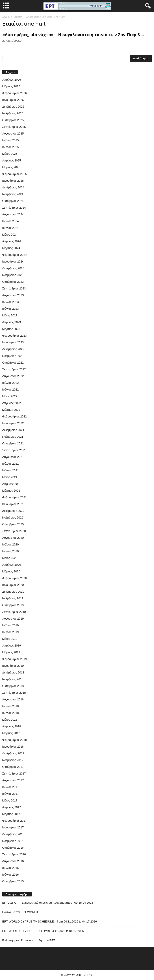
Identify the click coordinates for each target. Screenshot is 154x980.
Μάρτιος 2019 (11, 652)
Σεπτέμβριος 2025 (14, 127)
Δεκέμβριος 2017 (13, 753)
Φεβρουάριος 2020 (14, 578)
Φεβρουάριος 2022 (14, 416)
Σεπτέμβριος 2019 (14, 612)
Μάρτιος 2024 (11, 248)
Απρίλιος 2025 (12, 160)
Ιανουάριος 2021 (13, 504)
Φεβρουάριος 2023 (14, 336)
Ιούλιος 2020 (10, 544)
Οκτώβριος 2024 (13, 201)
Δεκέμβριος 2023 (13, 268)
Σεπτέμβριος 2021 (14, 450)
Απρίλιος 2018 (12, 726)
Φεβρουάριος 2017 (14, 821)
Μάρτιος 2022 (11, 410)
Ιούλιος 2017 (10, 787)
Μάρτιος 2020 (11, 571)
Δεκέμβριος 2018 (13, 672)
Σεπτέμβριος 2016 (14, 854)
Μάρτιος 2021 (11, 491)
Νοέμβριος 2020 (13, 518)
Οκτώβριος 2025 (13, 120)
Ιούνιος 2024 (10, 228)
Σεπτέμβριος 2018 (14, 693)
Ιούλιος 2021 (10, 464)
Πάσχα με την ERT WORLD (21, 912)
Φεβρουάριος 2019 (14, 659)
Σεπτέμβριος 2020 (14, 531)
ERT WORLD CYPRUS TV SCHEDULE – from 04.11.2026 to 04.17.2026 (50, 922)
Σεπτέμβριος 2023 (14, 288)
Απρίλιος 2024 (12, 241)
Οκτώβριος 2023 (13, 282)
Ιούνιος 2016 (10, 875)
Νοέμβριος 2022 (13, 356)
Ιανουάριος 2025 (13, 181)
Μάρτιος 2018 (11, 733)
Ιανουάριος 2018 (13, 747)
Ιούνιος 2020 (10, 551)
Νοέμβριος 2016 (13, 841)
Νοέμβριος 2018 (13, 679)
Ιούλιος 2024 (10, 221)
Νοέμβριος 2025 (13, 113)
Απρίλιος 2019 (12, 646)
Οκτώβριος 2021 (13, 443)
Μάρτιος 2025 (11, 167)
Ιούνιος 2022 (10, 390)
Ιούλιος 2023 (10, 302)
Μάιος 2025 (10, 154)
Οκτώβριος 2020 (13, 524)
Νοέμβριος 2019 (13, 598)
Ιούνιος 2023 (10, 309)
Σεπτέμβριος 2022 (14, 369)
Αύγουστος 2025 (13, 134)
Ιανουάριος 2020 (13, 585)
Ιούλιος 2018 (10, 706)
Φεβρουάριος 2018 (14, 740)
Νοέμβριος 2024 (13, 194)
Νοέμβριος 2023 (13, 275)
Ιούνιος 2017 (10, 794)
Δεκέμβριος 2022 (13, 349)
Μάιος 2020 (10, 558)
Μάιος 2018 (10, 720)
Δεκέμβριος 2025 (13, 107)
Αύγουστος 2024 (13, 214)
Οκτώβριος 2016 (13, 848)
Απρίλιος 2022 (12, 403)
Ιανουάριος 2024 (13, 262)
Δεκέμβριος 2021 (13, 430)
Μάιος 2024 (10, 235)
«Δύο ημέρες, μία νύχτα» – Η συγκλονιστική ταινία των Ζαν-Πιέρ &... (73, 35)
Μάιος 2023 (10, 315)
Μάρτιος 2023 (11, 329)
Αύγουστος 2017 (13, 780)
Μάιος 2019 (10, 639)
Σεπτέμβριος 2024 (14, 208)
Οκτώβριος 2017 (13, 767)
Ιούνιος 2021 (10, 470)
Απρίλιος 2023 (12, 322)
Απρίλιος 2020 (12, 565)
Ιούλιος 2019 (10, 625)
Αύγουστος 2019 (13, 619)
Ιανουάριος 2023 (13, 342)
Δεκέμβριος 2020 (13, 511)
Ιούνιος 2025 (10, 147)
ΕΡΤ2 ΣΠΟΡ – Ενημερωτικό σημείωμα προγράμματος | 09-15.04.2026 (48, 903)
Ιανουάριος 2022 (13, 423)
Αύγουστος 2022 (13, 376)
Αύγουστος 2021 (13, 457)
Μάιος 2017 (10, 800)
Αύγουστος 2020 (13, 538)
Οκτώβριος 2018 (13, 686)
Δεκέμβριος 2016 (13, 834)
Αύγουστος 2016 (13, 861)
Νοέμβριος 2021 (13, 437)
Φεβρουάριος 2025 (14, 174)
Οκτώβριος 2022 (13, 363)
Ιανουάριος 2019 (13, 666)
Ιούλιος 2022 (10, 383)
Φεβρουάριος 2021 (14, 497)
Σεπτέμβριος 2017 (14, 774)
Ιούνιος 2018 (10, 713)
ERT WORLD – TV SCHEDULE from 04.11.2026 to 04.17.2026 (43, 931)
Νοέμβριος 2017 (13, 760)
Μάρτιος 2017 (11, 814)
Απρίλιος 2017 (12, 807)
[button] (147, 6)
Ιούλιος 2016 (10, 868)
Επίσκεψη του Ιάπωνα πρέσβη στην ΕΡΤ (29, 940)
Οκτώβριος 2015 (13, 881)
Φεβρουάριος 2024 (14, 255)
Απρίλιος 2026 (12, 80)
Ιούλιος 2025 (10, 140)
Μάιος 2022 (10, 396)
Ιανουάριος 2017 (13, 827)
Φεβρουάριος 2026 (14, 93)
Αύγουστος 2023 (13, 295)
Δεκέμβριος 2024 (13, 187)
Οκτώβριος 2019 (13, 605)
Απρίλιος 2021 (12, 484)
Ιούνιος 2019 (10, 632)
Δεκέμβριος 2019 (13, 592)
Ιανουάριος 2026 (13, 100)
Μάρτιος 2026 (11, 86)
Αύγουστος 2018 (13, 699)
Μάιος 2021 (10, 477)
